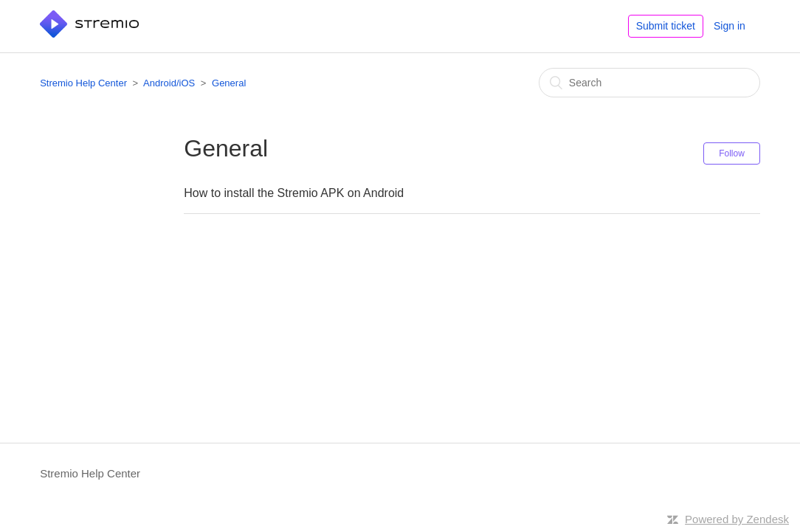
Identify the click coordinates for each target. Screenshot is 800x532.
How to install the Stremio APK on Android (294, 193)
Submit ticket (666, 26)
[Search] (649, 83)
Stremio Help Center (83, 83)
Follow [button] (732, 153)
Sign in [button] (730, 26)
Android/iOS (169, 83)
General (229, 83)
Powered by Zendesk (737, 519)
